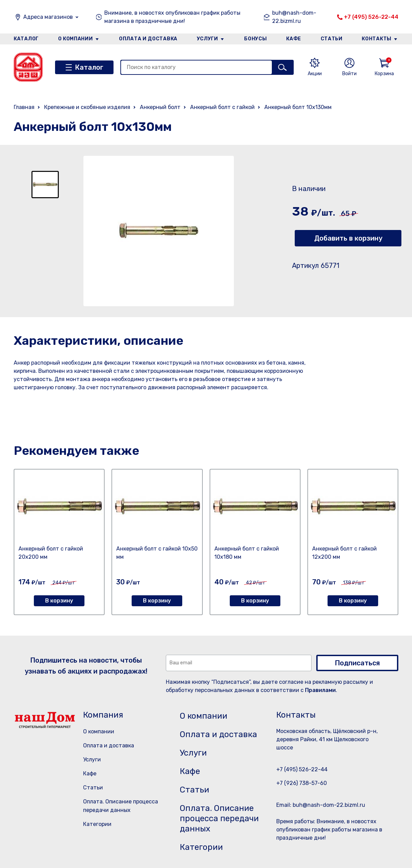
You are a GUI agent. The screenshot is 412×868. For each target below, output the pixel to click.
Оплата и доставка (148, 39)
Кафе (294, 39)
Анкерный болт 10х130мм (298, 107)
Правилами (320, 690)
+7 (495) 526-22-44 (371, 17)
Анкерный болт (160, 107)
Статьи (332, 39)
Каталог (26, 39)
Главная (24, 107)
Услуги (208, 39)
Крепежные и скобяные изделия (87, 107)
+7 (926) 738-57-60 (302, 783)
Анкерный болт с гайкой (222, 107)
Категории (97, 824)
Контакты (377, 39)
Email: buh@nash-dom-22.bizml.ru (321, 805)
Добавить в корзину (348, 238)
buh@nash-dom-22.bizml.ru (294, 17)
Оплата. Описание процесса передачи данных (219, 818)
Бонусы (255, 39)
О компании (76, 39)
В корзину (59, 601)
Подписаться (357, 663)
